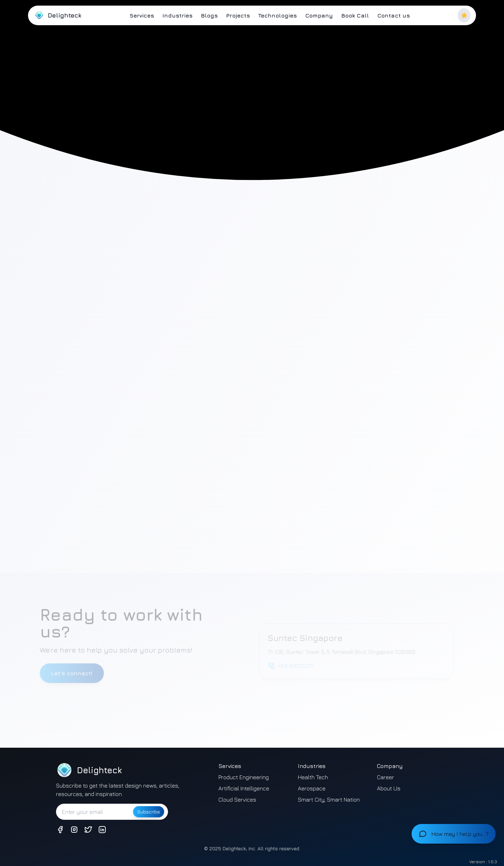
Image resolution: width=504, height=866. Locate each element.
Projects (238, 15)
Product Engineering (244, 777)
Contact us (394, 15)
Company (319, 15)
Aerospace (312, 788)
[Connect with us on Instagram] (74, 830)
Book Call (355, 15)
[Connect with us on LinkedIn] (102, 830)
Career (386, 777)
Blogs (209, 15)
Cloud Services (237, 799)
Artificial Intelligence (244, 788)
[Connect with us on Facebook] (60, 830)
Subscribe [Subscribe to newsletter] (149, 812)
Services (142, 15)
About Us (389, 788)
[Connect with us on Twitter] (88, 830)
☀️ (464, 15)
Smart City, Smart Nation (329, 799)
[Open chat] (454, 834)
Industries (177, 15)
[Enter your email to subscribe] (94, 812)
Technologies (278, 15)
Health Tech (313, 777)
